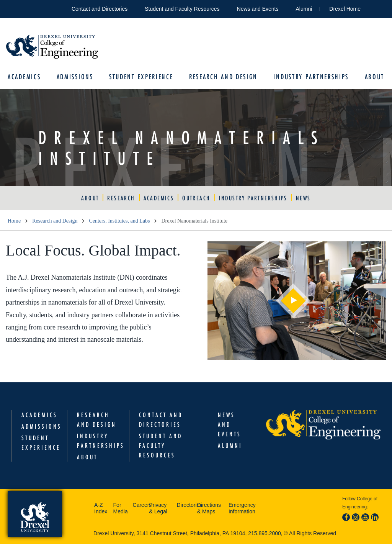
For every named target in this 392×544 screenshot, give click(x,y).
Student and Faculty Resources (182, 9)
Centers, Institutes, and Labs (119, 221)
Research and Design (223, 77)
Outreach (196, 198)
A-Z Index (101, 508)
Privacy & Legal (158, 508)
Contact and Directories (100, 9)
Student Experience (141, 77)
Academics (24, 77)
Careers (139, 505)
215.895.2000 (265, 533)
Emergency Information (242, 508)
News (303, 198)
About (375, 77)
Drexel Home (345, 9)
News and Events (258, 9)
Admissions (75, 77)
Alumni (304, 9)
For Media (121, 508)
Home (14, 221)
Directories (185, 505)
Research (121, 198)
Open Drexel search (374, 7)
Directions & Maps (209, 508)
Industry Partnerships (311, 77)
